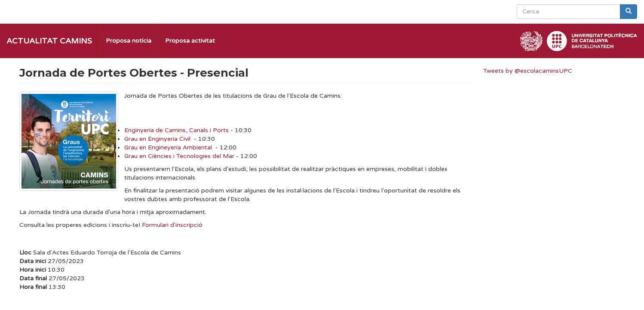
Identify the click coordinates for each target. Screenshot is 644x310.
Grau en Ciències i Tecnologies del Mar (179, 156)
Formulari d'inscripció (172, 225)
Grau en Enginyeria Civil (157, 139)
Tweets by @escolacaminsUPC (528, 71)
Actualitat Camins (49, 41)
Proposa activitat (190, 41)
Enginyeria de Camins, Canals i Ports (176, 130)
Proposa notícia (129, 41)
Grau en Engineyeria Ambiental (168, 147)
